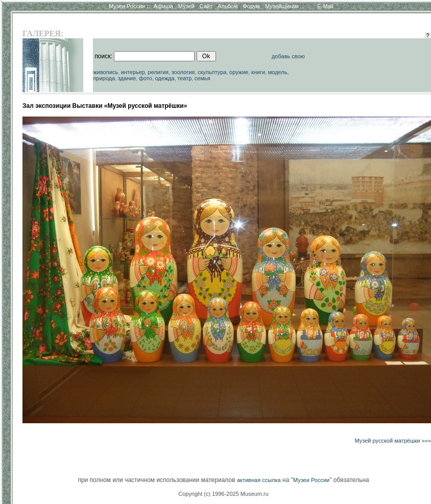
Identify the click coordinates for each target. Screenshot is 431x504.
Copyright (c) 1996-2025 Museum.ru (223, 494)
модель (278, 72)
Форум (251, 6)
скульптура (212, 72)
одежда (164, 78)
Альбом (228, 6)
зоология (183, 72)
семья (202, 78)
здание (127, 78)
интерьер (133, 72)
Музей (186, 6)
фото (146, 78)
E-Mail (326, 6)
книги (258, 72)
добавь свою (288, 56)
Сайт (206, 6)
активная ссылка (259, 480)
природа (104, 78)
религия (159, 72)
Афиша (163, 6)
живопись (105, 72)
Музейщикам (282, 6)
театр (184, 78)
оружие (239, 72)
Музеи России (129, 6)
